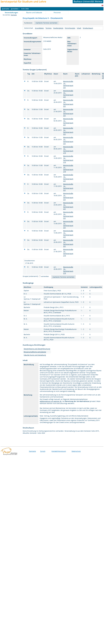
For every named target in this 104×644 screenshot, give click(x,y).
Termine (49, 28)
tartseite (5, 9)
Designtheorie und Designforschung (37, 349)
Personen (57, 12)
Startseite (14, 15)
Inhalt (79, 28)
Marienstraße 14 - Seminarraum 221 (68, 84)
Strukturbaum (88, 28)
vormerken (45, 276)
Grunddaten (39, 28)
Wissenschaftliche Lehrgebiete (35, 352)
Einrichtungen (70, 28)
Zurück (43, 451)
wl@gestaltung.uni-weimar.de (51, 401)
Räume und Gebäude (34, 12)
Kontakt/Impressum (59, 451)
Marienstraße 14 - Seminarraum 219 (68, 150)
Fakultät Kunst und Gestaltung (35, 355)
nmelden (15, 9)
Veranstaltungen (11, 12)
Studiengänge (58, 28)
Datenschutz (76, 451)
